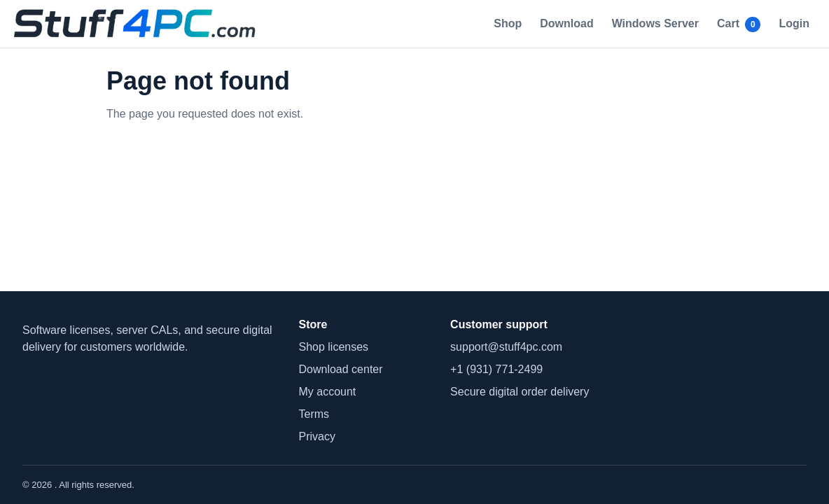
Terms (314, 414)
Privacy (317, 436)
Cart (739, 24)
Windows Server (655, 23)
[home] (139, 24)
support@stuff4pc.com (506, 347)
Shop (508, 23)
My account (328, 392)
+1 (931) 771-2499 (496, 369)
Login (794, 23)
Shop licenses (334, 347)
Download (566, 23)
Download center (341, 369)
